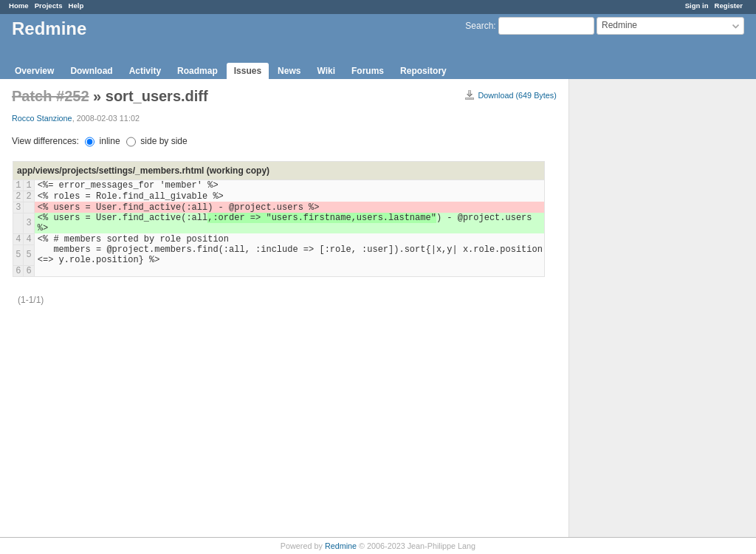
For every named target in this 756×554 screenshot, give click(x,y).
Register (729, 6)
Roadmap (197, 71)
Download (91, 71)
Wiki (326, 71)
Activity (145, 71)
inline (102, 141)
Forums (368, 71)
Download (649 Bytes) (518, 95)
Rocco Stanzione (42, 118)
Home (19, 6)
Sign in (697, 6)
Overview (34, 71)
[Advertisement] (643, 311)
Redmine (341, 546)
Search (479, 26)
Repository (423, 71)
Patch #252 (51, 96)
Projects (49, 6)
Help (76, 6)
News (289, 71)
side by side (157, 141)
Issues (248, 71)
